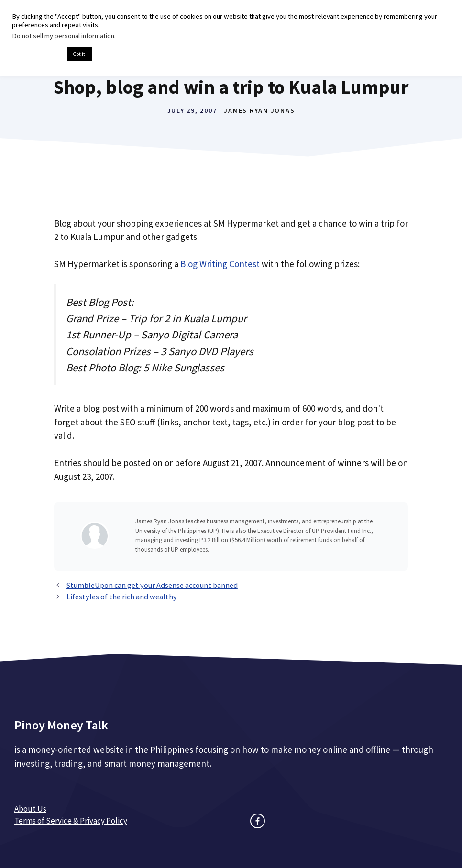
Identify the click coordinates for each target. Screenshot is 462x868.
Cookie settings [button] (37, 54)
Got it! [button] (80, 54)
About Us (30, 809)
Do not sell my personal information (63, 36)
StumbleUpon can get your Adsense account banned (152, 585)
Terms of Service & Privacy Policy (71, 821)
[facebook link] (258, 821)
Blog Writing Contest (220, 264)
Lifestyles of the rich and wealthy (122, 597)
